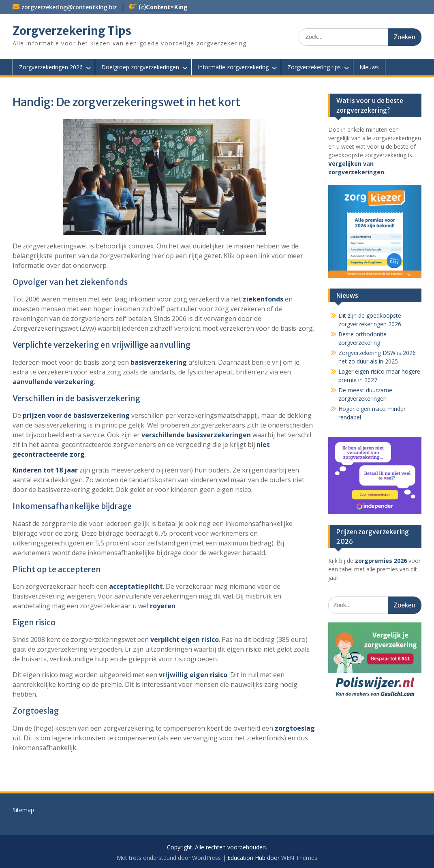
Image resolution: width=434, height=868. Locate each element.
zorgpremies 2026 (381, 561)
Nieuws (369, 67)
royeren (163, 606)
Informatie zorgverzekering (233, 67)
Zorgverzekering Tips (72, 31)
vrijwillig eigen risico (193, 675)
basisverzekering (159, 362)
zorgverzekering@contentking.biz (69, 7)
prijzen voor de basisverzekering (76, 415)
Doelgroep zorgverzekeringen (140, 67)
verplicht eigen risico (185, 639)
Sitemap (23, 810)
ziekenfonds (263, 299)
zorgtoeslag (295, 728)
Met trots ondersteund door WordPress (169, 858)
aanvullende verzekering (53, 382)
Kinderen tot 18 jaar (45, 470)
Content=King (167, 7)
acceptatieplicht (136, 586)
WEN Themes (299, 858)
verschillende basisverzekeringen (196, 435)
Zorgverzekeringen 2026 (51, 67)
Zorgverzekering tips (314, 67)
